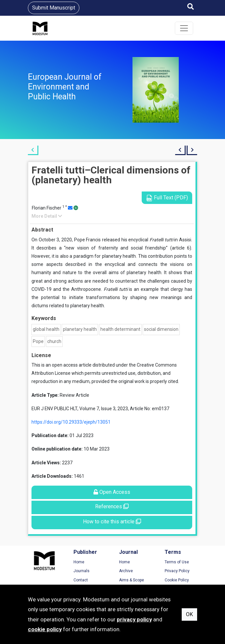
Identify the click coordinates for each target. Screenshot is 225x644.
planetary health (80, 329)
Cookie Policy (177, 580)
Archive (126, 571)
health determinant (120, 329)
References (112, 506)
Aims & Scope (132, 580)
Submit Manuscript (54, 8)
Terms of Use (177, 562)
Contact (81, 580)
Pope (38, 341)
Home (79, 562)
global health (46, 329)
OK (189, 614)
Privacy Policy (177, 571)
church (54, 341)
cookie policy (45, 629)
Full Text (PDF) (167, 198)
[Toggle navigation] (184, 28)
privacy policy (134, 619)
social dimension (161, 329)
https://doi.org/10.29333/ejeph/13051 (71, 422)
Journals (82, 571)
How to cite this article (112, 522)
